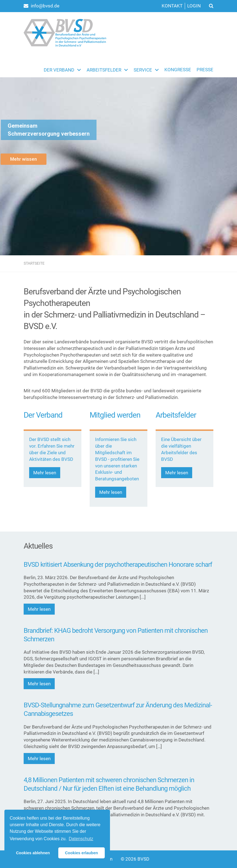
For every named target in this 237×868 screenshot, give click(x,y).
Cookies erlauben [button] (81, 853)
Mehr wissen (24, 159)
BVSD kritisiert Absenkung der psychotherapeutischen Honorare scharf (118, 565)
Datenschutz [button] (81, 839)
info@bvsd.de (42, 6)
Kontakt (172, 6)
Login (194, 6)
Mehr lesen (45, 473)
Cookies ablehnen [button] (33, 853)
